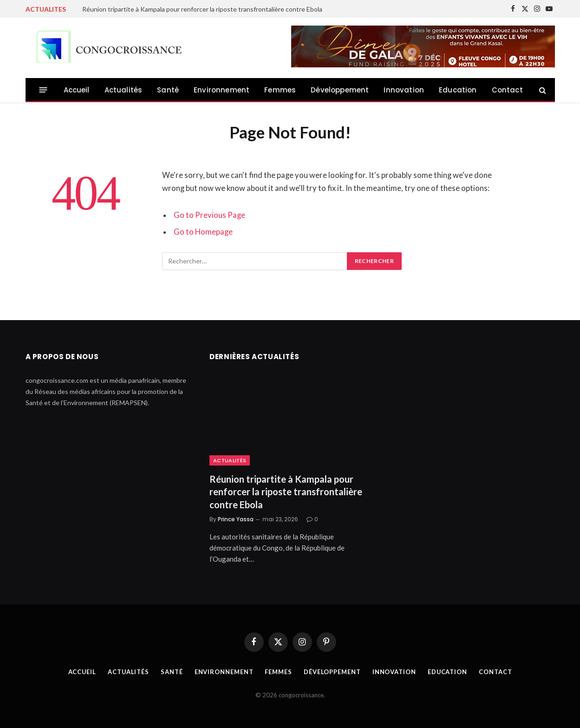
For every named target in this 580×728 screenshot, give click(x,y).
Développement (340, 90)
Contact (507, 90)
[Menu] (43, 90)
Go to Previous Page (209, 215)
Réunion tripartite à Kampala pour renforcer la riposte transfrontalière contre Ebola (202, 9)
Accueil (77, 90)
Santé (168, 90)
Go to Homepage (203, 232)
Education (458, 90)
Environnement (222, 90)
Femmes (280, 90)
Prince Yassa (236, 519)
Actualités (124, 90)
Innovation (404, 90)
